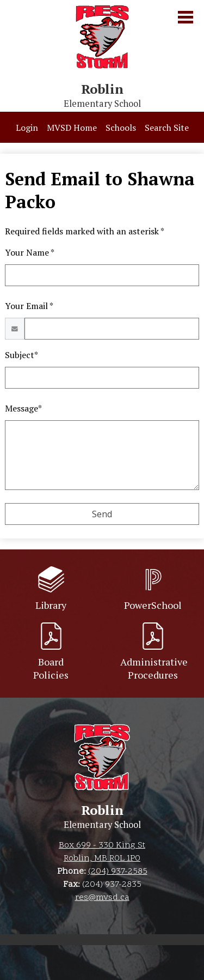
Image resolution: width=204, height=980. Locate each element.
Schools (121, 128)
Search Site (167, 128)
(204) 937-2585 (118, 872)
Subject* (21, 355)
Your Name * (30, 252)
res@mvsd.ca (102, 898)
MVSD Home (72, 128)
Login (27, 128)
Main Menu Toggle (186, 17)
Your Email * (29, 306)
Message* (23, 408)
